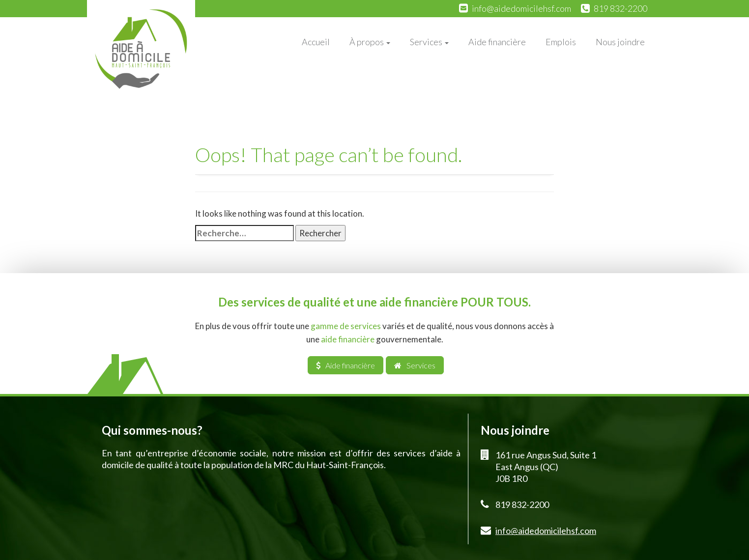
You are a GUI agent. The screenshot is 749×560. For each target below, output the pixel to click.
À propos (370, 42)
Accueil (316, 42)
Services (429, 42)
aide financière (348, 339)
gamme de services (346, 326)
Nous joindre (620, 42)
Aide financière (497, 42)
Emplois (561, 42)
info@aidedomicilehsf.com (521, 8)
